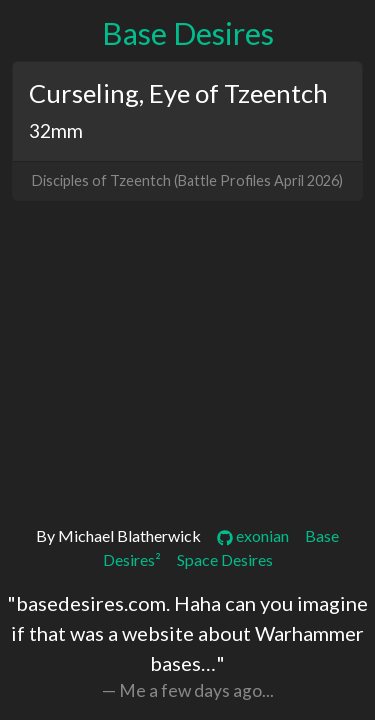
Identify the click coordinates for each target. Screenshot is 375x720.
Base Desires (188, 33)
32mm (56, 130)
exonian (253, 535)
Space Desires (225, 559)
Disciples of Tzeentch (101, 180)
